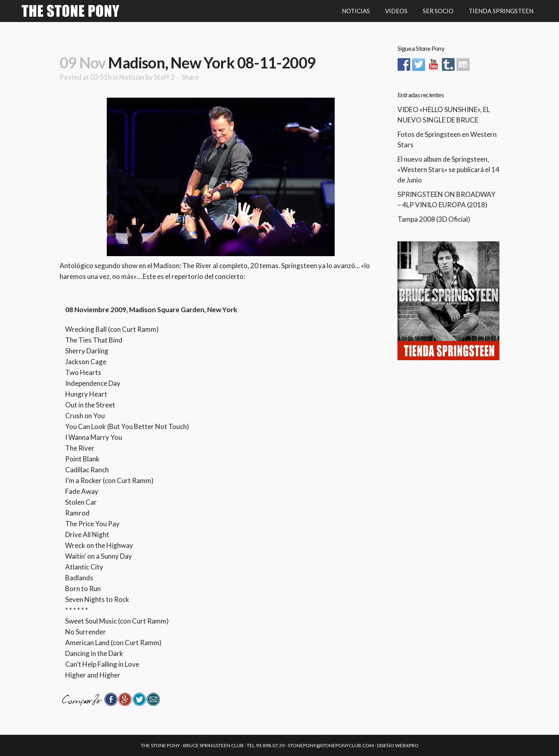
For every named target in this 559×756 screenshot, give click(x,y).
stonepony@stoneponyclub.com (331, 745)
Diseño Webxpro (398, 745)
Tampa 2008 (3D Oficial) (434, 219)
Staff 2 (164, 77)
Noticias (132, 77)
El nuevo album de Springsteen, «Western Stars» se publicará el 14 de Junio (448, 169)
